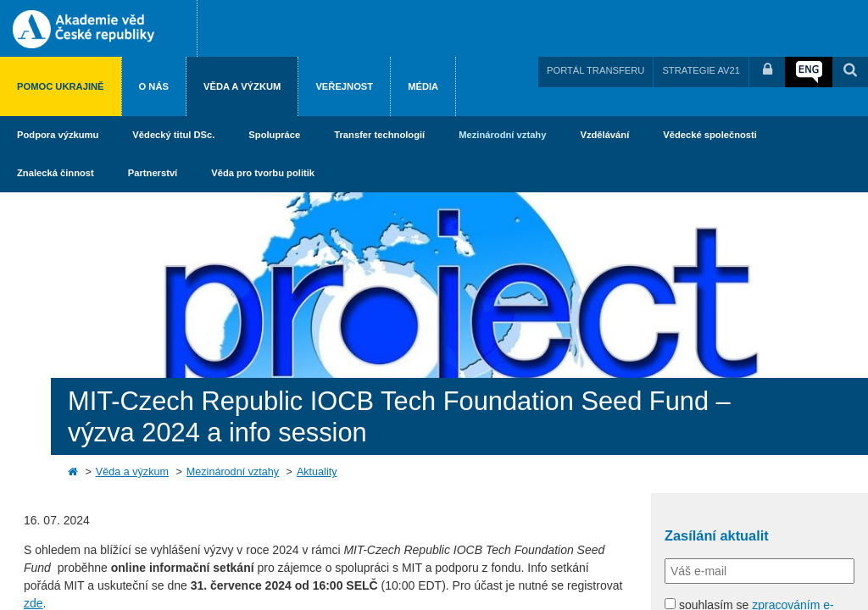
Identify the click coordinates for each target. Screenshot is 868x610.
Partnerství (153, 173)
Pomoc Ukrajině (61, 86)
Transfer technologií (379, 135)
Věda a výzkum (242, 86)
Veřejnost (344, 86)
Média (423, 86)
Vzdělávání (604, 135)
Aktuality (317, 472)
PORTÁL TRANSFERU (595, 70)
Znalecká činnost (56, 173)
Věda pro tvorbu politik (263, 173)
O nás (154, 86)
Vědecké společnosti (710, 135)
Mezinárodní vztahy (502, 135)
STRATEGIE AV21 (701, 70)
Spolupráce (274, 135)
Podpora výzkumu (58, 135)
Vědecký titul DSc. (173, 135)
